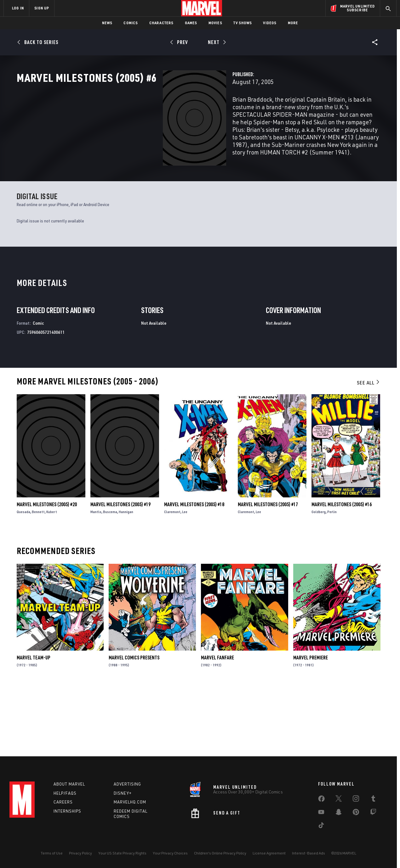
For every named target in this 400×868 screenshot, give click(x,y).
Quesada (23, 577)
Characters (161, 23)
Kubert (52, 577)
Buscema (110, 577)
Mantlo (96, 577)
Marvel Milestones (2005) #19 (120, 570)
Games (191, 23)
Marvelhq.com (130, 802)
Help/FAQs (65, 793)
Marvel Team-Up (34, 723)
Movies (215, 23)
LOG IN (18, 8)
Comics (131, 23)
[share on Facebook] (321, 800)
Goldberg (319, 577)
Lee (185, 577)
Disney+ (123, 793)
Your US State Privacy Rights (122, 853)
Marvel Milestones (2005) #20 (47, 570)
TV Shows (243, 23)
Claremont (172, 577)
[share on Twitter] (339, 800)
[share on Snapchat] (339, 813)
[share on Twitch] (373, 813)
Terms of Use (52, 853)
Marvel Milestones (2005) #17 (268, 570)
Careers (63, 802)
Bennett (38, 577)
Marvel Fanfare (217, 723)
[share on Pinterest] (356, 813)
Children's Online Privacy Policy (220, 853)
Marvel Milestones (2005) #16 (342, 570)
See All (369, 448)
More (293, 23)
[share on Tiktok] (321, 826)
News (107, 23)
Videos (270, 23)
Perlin (332, 577)
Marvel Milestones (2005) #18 (194, 570)
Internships (67, 811)
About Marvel (69, 784)
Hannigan (126, 577)
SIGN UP (42, 8)
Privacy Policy (80, 853)
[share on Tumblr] (373, 800)
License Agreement (269, 853)
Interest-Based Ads (309, 853)
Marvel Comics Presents (134, 723)
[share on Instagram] (356, 800)
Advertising (127, 784)
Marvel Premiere (311, 723)
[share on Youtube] (321, 813)
